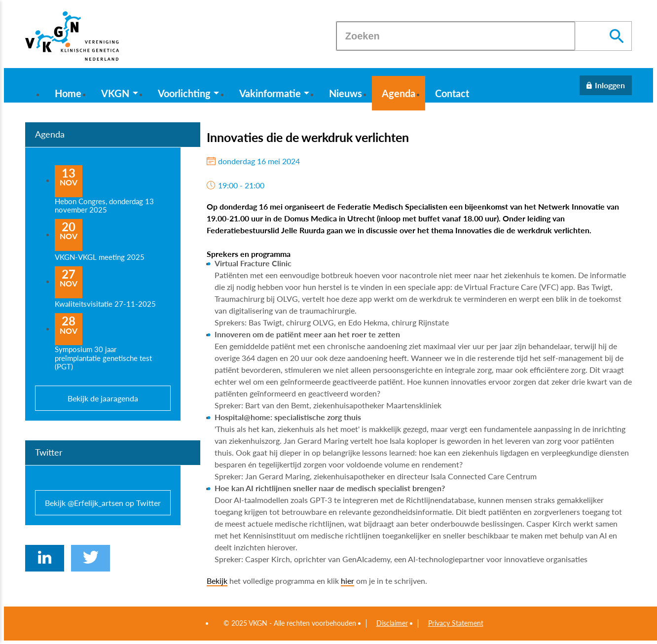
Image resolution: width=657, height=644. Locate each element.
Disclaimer (392, 623)
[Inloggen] (606, 85)
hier (347, 581)
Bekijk (217, 581)
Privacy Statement (456, 623)
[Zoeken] (456, 36)
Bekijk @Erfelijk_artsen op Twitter (103, 503)
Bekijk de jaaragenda (103, 398)
